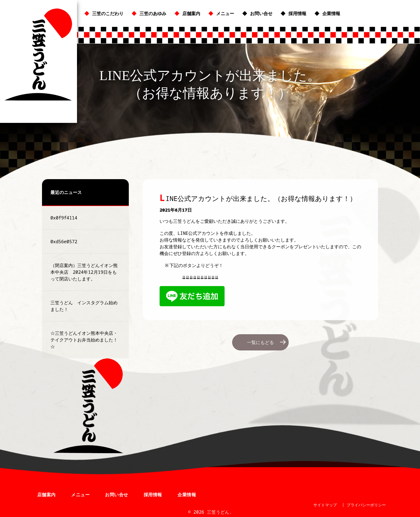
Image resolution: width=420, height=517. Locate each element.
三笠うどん (39, 54)
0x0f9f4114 (64, 218)
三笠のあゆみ (153, 13)
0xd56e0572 (64, 242)
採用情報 (297, 13)
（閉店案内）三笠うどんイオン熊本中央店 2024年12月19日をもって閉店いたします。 (84, 272)
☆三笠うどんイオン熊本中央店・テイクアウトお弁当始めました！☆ (84, 340)
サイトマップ (325, 505)
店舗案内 (191, 13)
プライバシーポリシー (366, 505)
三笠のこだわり (108, 13)
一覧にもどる (260, 342)
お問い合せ (261, 13)
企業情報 (331, 13)
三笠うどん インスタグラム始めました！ (84, 306)
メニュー (225, 13)
